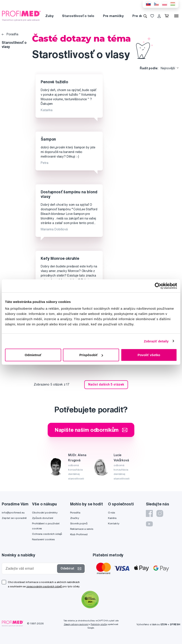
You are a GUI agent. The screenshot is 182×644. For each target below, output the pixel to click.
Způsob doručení (43, 518)
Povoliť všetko (149, 355)
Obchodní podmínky (45, 512)
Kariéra (112, 518)
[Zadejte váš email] (30, 568)
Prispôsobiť (91, 355)
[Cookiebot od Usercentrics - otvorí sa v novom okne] (158, 286)
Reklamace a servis (82, 529)
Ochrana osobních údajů (47, 534)
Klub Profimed (79, 534)
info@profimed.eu (13, 512)
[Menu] (176, 16)
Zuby (49, 16)
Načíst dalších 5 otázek (106, 384)
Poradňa (10, 34)
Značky (75, 518)
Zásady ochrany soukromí (76, 624)
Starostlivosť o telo (78, 16)
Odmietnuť (33, 355)
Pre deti (139, 16)
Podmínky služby (99, 624)
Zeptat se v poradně (14, 518)
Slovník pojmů (79, 523)
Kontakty (114, 523)
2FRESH (175, 624)
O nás (111, 512)
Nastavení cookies (43, 539)
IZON (164, 624)
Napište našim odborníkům (91, 430)
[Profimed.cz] (21, 16)
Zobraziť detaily (156, 341)
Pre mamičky (113, 16)
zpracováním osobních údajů (44, 586)
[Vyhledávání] (145, 16)
